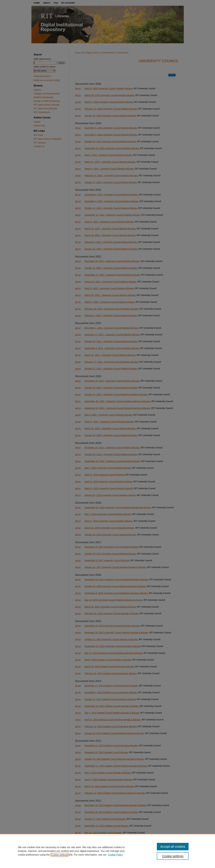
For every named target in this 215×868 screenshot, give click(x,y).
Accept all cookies (173, 847)
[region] (107, 851)
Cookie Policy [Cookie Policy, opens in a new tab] (115, 855)
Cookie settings (59, 855)
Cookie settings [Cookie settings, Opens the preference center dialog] (173, 856)
